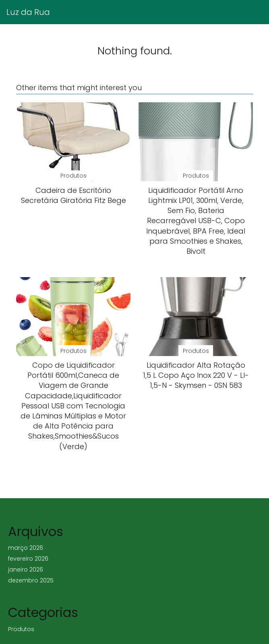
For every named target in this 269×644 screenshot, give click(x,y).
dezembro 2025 (31, 580)
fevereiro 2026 (28, 559)
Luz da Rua (28, 12)
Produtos (21, 629)
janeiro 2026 (26, 569)
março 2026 (26, 548)
